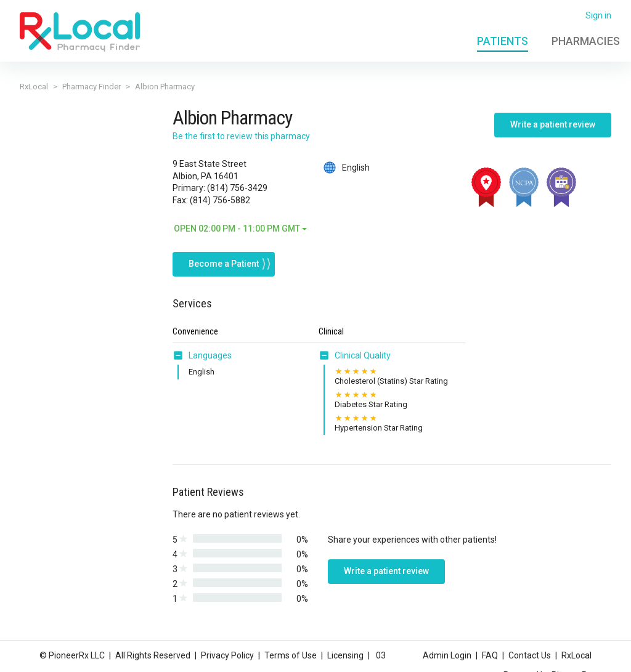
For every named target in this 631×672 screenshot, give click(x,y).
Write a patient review (553, 124)
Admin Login (447, 655)
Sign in (598, 15)
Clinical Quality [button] (363, 355)
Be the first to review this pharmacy (241, 136)
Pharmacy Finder (92, 87)
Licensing (345, 655)
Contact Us (530, 655)
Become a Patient (224, 263)
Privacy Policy (227, 655)
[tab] (202, 355)
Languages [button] (210, 355)
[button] (181, 355)
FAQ (490, 655)
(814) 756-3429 (237, 188)
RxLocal (34, 87)
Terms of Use (291, 655)
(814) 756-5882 (220, 200)
